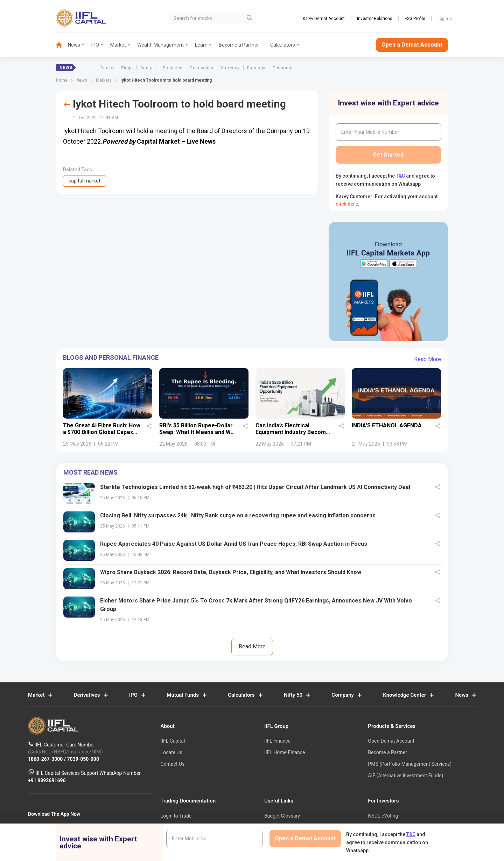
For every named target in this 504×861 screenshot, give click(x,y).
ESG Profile (415, 19)
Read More (428, 359)
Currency (230, 68)
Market (118, 45)
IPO (95, 45)
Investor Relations (375, 19)
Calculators (283, 45)
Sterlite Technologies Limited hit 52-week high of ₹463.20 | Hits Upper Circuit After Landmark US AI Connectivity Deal (255, 487)
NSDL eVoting (383, 816)
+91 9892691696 (47, 780)
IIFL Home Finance (285, 752)
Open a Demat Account (412, 45)
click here (347, 204)
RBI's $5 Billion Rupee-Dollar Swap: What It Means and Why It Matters (198, 432)
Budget (148, 68)
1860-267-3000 (46, 759)
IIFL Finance (277, 741)
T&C (400, 176)
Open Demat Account (391, 741)
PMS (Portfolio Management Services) (410, 764)
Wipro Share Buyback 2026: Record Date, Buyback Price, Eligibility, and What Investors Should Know (231, 572)
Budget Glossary (282, 816)
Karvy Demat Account (324, 19)
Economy (282, 68)
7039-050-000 (83, 759)
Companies (201, 68)
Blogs (127, 68)
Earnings (256, 68)
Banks (107, 68)
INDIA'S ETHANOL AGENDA (387, 425)
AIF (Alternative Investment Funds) (405, 776)
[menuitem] (62, 45)
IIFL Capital (173, 741)
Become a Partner (239, 45)
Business (173, 68)
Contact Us (172, 764)
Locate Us (171, 752)
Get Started (388, 155)
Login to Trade (176, 816)
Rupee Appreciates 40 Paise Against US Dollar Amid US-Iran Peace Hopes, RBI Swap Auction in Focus (234, 544)
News (74, 45)
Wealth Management (160, 45)
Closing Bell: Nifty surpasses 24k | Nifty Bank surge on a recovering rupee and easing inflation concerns (238, 515)
